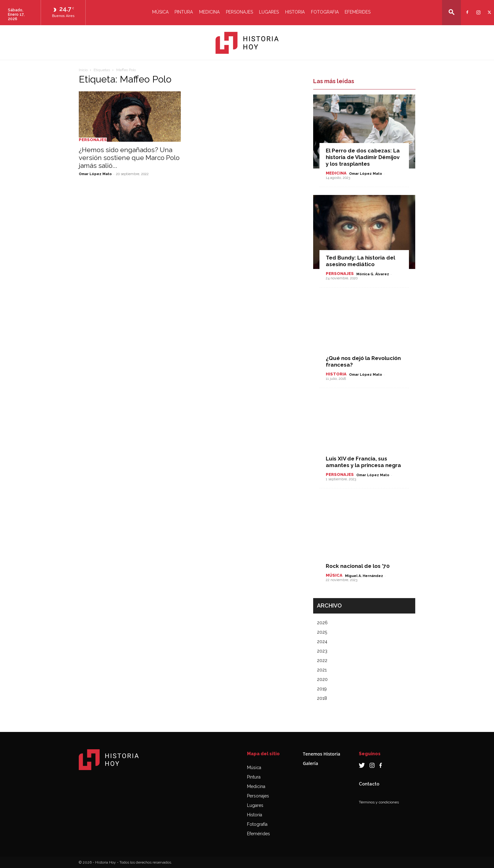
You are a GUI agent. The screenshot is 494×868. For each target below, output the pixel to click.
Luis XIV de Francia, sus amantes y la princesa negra (363, 462)
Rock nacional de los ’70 (358, 566)
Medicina (209, 12)
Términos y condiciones (379, 802)
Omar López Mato (95, 174)
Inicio (83, 70)
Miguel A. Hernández (364, 576)
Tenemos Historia (322, 754)
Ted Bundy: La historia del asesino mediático (360, 261)
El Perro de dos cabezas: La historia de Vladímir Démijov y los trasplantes (363, 157)
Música (160, 12)
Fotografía (257, 824)
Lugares (269, 12)
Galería (310, 763)
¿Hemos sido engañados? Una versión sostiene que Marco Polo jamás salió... (129, 158)
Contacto (369, 784)
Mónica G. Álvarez (373, 274)
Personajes (239, 12)
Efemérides (358, 12)
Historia (295, 12)
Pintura (184, 12)
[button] (451, 12)
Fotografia (325, 12)
